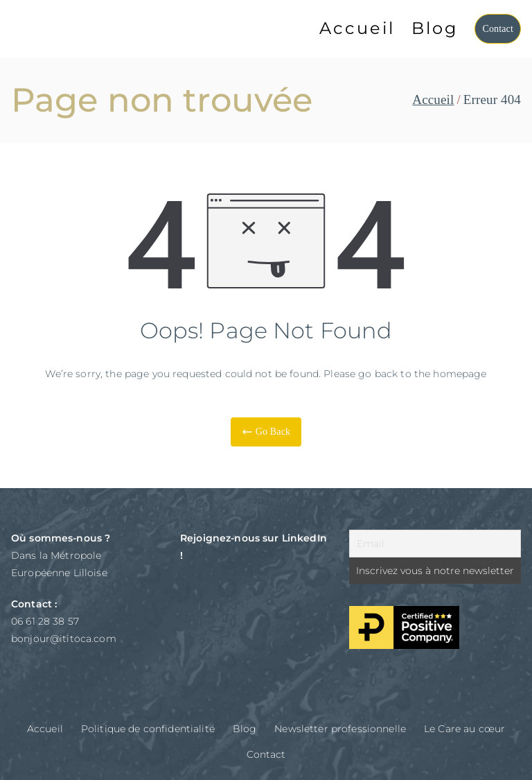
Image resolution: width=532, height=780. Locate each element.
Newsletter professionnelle (340, 729)
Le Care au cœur (464, 729)
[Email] (435, 544)
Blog (435, 28)
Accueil (357, 28)
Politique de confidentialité (148, 729)
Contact (498, 29)
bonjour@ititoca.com (64, 639)
